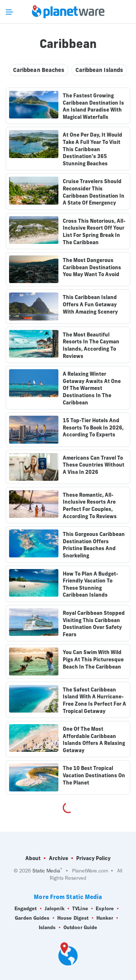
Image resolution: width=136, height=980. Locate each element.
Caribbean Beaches (39, 70)
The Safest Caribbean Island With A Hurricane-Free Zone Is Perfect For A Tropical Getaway (94, 700)
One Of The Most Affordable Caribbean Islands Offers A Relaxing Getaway (94, 740)
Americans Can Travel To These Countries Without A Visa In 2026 (94, 465)
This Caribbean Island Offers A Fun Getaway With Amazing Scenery (90, 304)
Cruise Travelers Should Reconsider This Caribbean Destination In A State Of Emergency (94, 192)
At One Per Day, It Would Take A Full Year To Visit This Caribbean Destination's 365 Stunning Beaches (92, 149)
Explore (105, 909)
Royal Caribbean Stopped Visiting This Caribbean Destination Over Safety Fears (94, 624)
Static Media (46, 871)
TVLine (80, 909)
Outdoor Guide (80, 928)
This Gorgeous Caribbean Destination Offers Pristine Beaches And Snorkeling (94, 545)
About (33, 858)
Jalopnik (55, 909)
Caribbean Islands (99, 70)
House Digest (73, 918)
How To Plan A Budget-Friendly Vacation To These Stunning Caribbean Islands (90, 584)
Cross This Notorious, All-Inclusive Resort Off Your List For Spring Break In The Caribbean (94, 232)
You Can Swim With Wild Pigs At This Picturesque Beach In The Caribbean (93, 659)
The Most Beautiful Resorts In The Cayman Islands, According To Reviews (91, 345)
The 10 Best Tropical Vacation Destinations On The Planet (94, 775)
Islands (47, 928)
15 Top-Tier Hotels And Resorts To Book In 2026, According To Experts (93, 428)
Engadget (26, 909)
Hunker (105, 918)
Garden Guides (32, 918)
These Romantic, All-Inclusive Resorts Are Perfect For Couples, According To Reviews (90, 506)
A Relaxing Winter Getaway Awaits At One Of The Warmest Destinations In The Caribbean (92, 388)
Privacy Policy (93, 858)
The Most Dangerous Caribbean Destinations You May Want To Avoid (92, 267)
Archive (59, 858)
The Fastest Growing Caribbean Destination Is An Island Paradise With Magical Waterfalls (93, 106)
